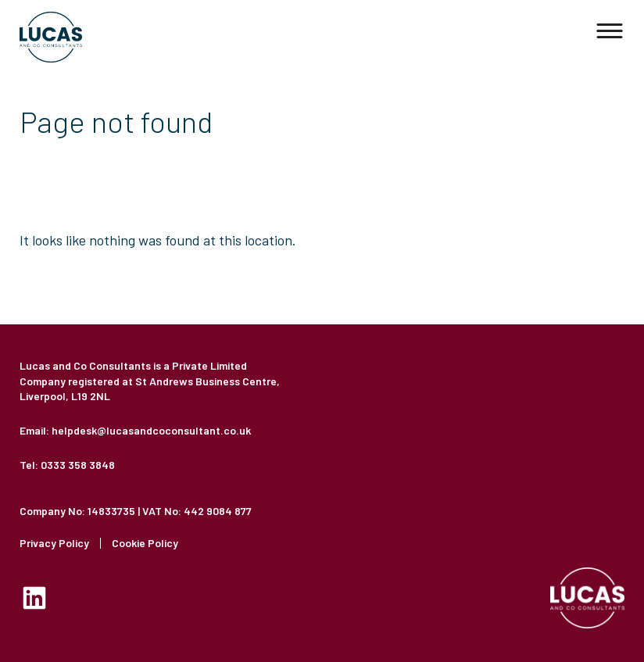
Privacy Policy (54, 543)
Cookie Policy (145, 543)
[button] (610, 31)
